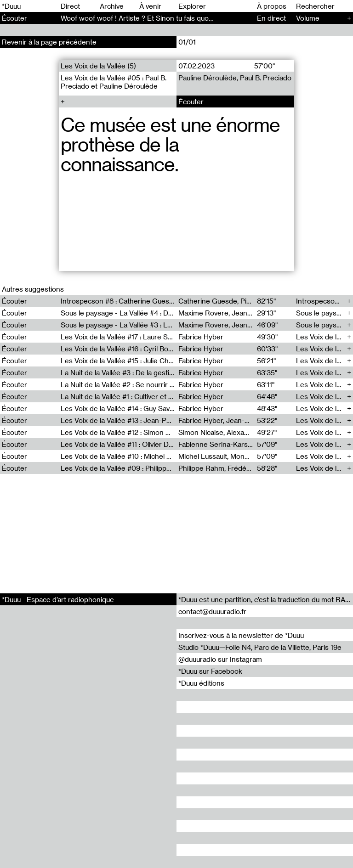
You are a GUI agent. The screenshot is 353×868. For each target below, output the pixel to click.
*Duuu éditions (201, 683)
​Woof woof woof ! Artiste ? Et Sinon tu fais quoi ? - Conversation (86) (170, 18)
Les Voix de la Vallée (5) (98, 66)
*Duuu (11, 6)
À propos (272, 6)
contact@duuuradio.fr (212, 611)
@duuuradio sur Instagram (220, 659)
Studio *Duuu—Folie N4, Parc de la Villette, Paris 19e (260, 647)
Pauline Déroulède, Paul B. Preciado (235, 78)
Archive (112, 6)
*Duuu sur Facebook (210, 671)
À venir (150, 6)
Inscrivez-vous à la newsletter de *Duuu (241, 635)
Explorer (192, 6)
